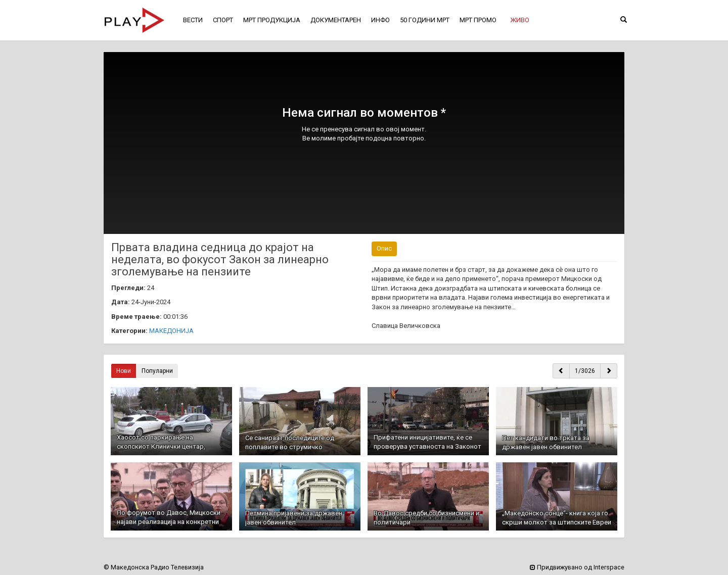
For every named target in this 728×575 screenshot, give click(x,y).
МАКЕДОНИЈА (171, 331)
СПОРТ (223, 20)
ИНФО (380, 20)
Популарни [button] (157, 371)
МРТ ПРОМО (478, 20)
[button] (520, 20)
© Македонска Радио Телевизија (154, 567)
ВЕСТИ (193, 20)
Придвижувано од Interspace (577, 567)
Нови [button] (124, 371)
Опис (384, 248)
